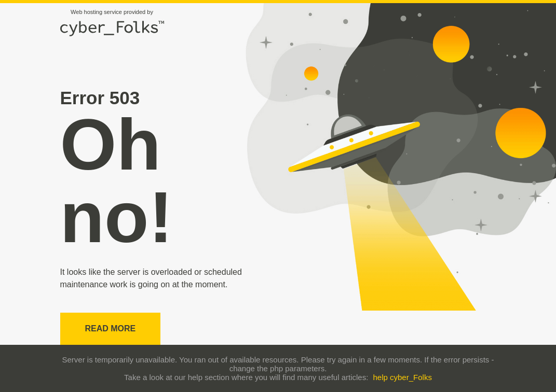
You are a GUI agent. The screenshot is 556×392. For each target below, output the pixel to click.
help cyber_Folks (403, 377)
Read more (111, 328)
